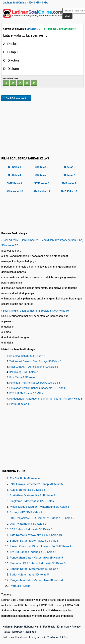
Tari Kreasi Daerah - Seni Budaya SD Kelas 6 (35, 361)
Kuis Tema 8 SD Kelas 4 (23, 377)
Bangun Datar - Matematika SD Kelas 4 (34, 569)
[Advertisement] (42, 128)
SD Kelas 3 (33, 29)
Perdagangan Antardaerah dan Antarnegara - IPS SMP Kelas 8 (46, 399)
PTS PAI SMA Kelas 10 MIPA (26, 393)
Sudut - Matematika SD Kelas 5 (29, 574)
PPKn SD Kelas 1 (19, 404)
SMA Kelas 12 (69, 191)
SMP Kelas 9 (69, 183)
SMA (45, 3)
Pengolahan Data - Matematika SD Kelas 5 (36, 558)
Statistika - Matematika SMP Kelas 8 (33, 495)
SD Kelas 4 (15, 175)
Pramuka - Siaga (20, 586)
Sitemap (17, 632)
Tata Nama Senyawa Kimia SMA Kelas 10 (36, 535)
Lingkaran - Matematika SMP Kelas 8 (33, 501)
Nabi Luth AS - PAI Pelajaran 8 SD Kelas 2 (34, 367)
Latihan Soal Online (14, 3)
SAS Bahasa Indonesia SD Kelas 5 (31, 529)
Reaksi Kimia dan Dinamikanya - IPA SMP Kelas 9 (41, 546)
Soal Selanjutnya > (16, 98)
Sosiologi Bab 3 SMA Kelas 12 (27, 356)
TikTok (64, 637)
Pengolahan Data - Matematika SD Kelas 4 (36, 580)
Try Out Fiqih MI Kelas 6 (25, 478)
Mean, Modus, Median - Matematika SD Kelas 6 (39, 507)
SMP (37, 3)
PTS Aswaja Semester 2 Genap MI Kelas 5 (36, 484)
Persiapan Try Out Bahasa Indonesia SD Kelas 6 (37, 388)
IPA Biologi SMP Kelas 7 (24, 372)
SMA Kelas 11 (42, 191)
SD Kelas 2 (42, 167)
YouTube (52, 637)
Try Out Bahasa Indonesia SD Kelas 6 (33, 552)
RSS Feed (30, 632)
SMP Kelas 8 (42, 183)
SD (30, 3)
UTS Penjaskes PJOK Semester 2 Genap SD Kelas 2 (42, 518)
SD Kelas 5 (42, 175)
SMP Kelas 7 (15, 183)
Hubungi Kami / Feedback (39, 627)
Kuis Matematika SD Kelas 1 (28, 490)
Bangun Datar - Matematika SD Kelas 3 (34, 541)
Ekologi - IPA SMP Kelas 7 (26, 512)
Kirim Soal (63, 627)
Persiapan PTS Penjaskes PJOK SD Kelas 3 (35, 383)
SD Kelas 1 (15, 167)
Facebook (21, 637)
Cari (67, 16)
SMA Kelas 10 (15, 191)
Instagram (35, 637)
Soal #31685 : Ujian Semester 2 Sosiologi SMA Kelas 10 (36, 311)
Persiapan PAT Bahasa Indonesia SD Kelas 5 (38, 563)
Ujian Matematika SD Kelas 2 (28, 524)
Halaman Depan (12, 627)
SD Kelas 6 (69, 175)
